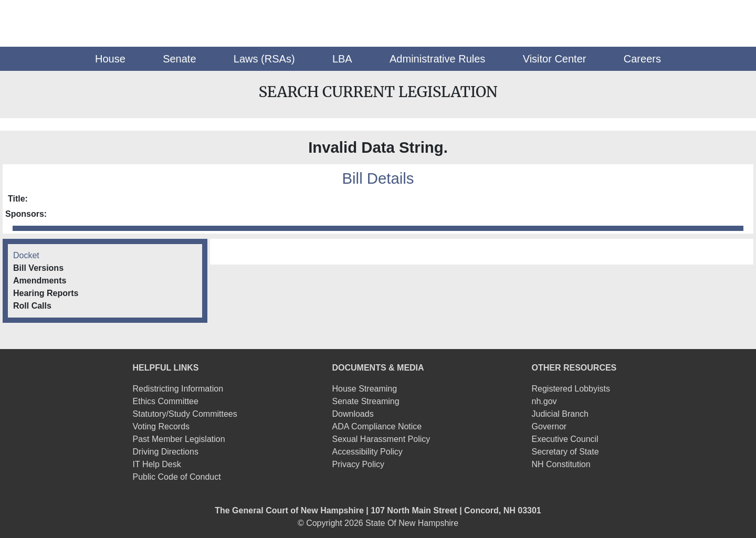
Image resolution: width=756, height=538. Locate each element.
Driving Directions (166, 452)
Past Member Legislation (179, 439)
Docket (26, 255)
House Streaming (365, 389)
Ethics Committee (166, 401)
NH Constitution (561, 464)
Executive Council (565, 439)
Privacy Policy (359, 464)
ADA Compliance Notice (377, 426)
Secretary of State (565, 452)
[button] (110, 59)
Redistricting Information (178, 389)
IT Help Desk (157, 464)
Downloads (353, 414)
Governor (549, 426)
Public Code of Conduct (177, 477)
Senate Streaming (366, 401)
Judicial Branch (560, 414)
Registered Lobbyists (570, 389)
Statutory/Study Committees (185, 414)
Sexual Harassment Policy (381, 439)
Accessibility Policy (367, 452)
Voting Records (161, 426)
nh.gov (544, 401)
